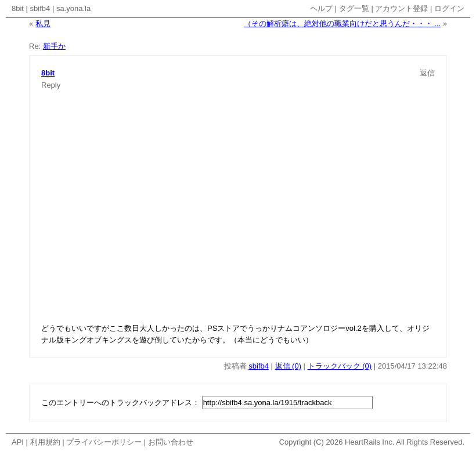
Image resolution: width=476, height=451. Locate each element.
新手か (54, 46)
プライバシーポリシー (104, 442)
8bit (18, 8)
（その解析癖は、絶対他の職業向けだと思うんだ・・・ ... (342, 24)
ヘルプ (321, 8)
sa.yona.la (73, 8)
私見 (43, 24)
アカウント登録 (401, 8)
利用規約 (45, 442)
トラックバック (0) (340, 366)
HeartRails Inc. (369, 442)
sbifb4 (40, 8)
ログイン (449, 8)
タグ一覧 (354, 8)
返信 (427, 73)
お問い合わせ (171, 442)
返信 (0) (289, 366)
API (18, 442)
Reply (51, 85)
